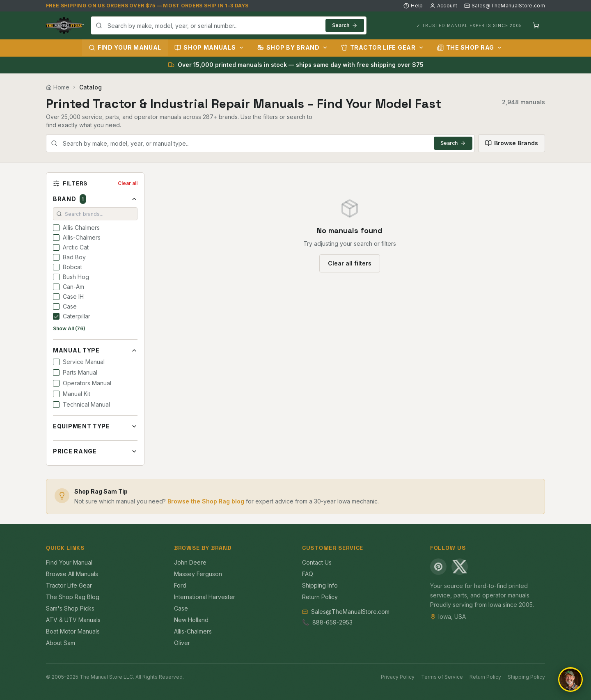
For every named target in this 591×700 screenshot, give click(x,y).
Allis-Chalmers (193, 631)
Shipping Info (320, 585)
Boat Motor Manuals (73, 631)
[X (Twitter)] (460, 567)
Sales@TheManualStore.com (505, 6)
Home (58, 87)
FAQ (308, 574)
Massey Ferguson (198, 574)
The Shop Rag (470, 47)
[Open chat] (570, 679)
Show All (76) (69, 328)
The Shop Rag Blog (73, 597)
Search (345, 25)
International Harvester (205, 597)
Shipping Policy (526, 677)
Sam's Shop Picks (70, 608)
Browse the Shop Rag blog (206, 501)
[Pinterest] (438, 567)
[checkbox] (56, 228)
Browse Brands (512, 143)
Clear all (128, 183)
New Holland (191, 620)
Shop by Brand (293, 47)
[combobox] (229, 25)
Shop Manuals (209, 47)
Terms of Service (442, 677)
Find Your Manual (125, 47)
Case (181, 608)
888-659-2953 (332, 622)
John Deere (190, 562)
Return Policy (320, 597)
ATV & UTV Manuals (73, 620)
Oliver (182, 643)
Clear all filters (350, 263)
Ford (180, 585)
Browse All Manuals (72, 574)
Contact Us (317, 562)
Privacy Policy (398, 677)
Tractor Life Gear (383, 47)
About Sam (61, 643)
